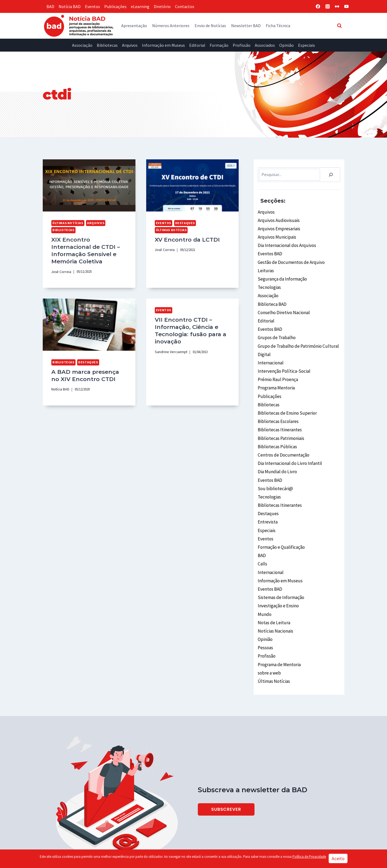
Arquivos (130, 45)
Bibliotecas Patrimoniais (281, 421)
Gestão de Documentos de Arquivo (289, 258)
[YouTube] (346, 6)
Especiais (307, 45)
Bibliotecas (107, 45)
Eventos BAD (270, 250)
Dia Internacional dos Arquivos (286, 243)
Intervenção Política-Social (283, 359)
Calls (262, 537)
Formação (219, 45)
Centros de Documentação (282, 436)
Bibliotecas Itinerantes (279, 413)
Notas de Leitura (273, 591)
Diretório (162, 6)
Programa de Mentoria (279, 630)
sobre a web (269, 637)
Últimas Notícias (67, 223)
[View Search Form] (339, 26)
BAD (50, 6)
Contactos (185, 6)
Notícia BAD (70, 6)
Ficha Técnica (278, 26)
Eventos (92, 6)
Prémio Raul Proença (277, 366)
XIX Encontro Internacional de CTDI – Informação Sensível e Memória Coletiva (87, 248)
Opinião (286, 45)
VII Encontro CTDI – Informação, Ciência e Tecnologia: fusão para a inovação (188, 326)
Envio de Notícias (210, 26)
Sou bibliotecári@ (274, 467)
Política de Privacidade (309, 857)
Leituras (265, 266)
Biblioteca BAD (272, 297)
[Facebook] (318, 6)
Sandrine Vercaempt (169, 346)
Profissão (242, 45)
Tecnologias (269, 281)
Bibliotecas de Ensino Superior (286, 397)
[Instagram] (328, 6)
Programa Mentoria (276, 374)
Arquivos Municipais (276, 235)
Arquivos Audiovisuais (277, 219)
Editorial (197, 45)
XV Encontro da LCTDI (185, 232)
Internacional (270, 351)
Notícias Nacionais (275, 598)
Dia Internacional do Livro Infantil (289, 444)
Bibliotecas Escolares (277, 405)
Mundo (264, 583)
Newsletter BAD (246, 26)
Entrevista (267, 498)
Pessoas (265, 614)
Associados (265, 45)
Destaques (183, 223)
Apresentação (134, 26)
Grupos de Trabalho (276, 328)
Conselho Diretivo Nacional (283, 304)
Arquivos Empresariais (278, 227)
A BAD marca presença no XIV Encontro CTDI (87, 371)
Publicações (115, 6)
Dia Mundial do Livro (276, 451)
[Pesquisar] (331, 175)
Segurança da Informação (281, 274)
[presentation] (89, 185)
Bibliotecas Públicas (276, 428)
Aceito (338, 858)
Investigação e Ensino (278, 575)
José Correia (60, 268)
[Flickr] (337, 6)
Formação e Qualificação (281, 521)
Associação (82, 45)
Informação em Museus (163, 45)
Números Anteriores (171, 26)
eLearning (140, 6)
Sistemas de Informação (280, 568)
